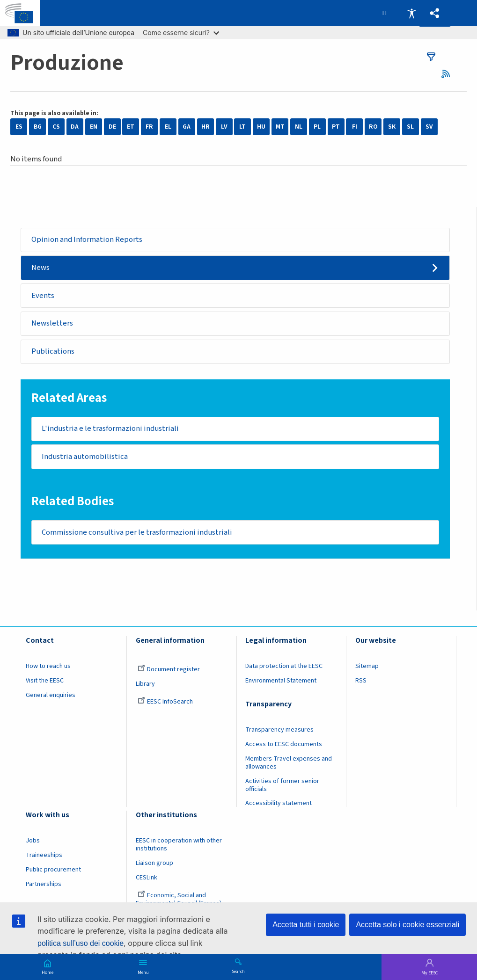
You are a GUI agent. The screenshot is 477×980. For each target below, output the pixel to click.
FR (149, 127)
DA (75, 127)
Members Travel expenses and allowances (289, 766)
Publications (53, 353)
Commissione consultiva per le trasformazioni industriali (138, 535)
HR (205, 127)
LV (224, 127)
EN (94, 127)
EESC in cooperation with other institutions (179, 848)
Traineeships (44, 858)
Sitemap (367, 669)
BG (38, 127)
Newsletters (53, 325)
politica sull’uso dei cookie (81, 943)
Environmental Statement (281, 683)
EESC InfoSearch (165, 704)
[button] (435, 13)
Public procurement (53, 872)
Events (43, 296)
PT (336, 127)
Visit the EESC (45, 683)
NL (299, 127)
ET (131, 127)
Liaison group (154, 866)
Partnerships (44, 887)
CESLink (147, 880)
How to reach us (48, 669)
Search (238, 971)
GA (187, 127)
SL (410, 127)
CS (56, 127)
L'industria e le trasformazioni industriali (111, 430)
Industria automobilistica (85, 459)
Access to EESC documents (284, 748)
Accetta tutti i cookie (306, 925)
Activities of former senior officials (282, 788)
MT (280, 127)
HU (261, 127)
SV (429, 127)
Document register (169, 673)
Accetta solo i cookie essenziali (407, 925)
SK (392, 127)
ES (19, 127)
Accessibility (411, 13)
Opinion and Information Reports (88, 240)
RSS (449, 74)
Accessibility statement (279, 806)
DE (112, 127)
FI (355, 127)
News (41, 268)
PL (317, 127)
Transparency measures (279, 733)
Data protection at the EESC (284, 669)
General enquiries (51, 698)
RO (373, 127)
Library (145, 687)
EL (168, 127)
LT (242, 127)
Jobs (33, 844)
